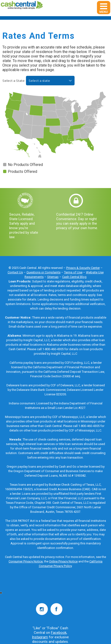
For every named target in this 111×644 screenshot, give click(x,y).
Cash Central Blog (74, 277)
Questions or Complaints (43, 272)
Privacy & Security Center (83, 268)
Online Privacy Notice (63, 561)
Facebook (59, 633)
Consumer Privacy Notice (26, 561)
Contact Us (15, 272)
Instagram (40, 637)
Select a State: (14, 81)
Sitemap (53, 277)
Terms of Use (73, 272)
